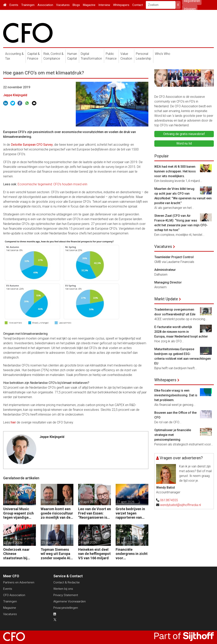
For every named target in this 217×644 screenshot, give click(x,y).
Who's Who (163, 54)
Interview (104, 5)
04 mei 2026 (13, 502)
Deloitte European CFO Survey (32, 145)
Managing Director (168, 282)
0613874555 (169, 500)
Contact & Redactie (67, 582)
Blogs (76, 5)
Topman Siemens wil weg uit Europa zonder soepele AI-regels (56, 554)
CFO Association (14, 595)
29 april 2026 (88, 502)
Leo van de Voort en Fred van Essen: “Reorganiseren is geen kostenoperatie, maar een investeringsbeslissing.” (95, 513)
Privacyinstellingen (66, 608)
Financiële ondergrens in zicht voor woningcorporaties (132, 554)
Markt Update (166, 299)
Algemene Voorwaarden (70, 601)
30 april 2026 (50, 502)
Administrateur (165, 270)
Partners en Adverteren (19, 582)
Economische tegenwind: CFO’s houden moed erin (52, 184)
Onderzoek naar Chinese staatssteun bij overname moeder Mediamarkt (18, 554)
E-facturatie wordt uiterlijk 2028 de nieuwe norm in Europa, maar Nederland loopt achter (181, 332)
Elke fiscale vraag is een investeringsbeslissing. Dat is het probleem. (176, 395)
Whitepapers (121, 5)
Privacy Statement (66, 595)
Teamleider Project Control (174, 257)
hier (13, 422)
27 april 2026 (125, 502)
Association (45, 5)
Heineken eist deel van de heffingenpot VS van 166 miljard (94, 554)
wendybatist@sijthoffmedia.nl (181, 505)
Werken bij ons (63, 589)
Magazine (89, 5)
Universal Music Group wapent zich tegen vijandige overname (18, 513)
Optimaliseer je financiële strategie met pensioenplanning (173, 435)
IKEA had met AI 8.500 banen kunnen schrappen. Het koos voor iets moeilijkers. (175, 171)
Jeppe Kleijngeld (15, 95)
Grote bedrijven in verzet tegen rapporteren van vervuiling (130, 513)
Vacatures (63, 5)
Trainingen (28, 5)
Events (14, 5)
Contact (138, 5)
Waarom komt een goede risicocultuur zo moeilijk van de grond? (57, 513)
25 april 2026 (50, 543)
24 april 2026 (88, 543)
